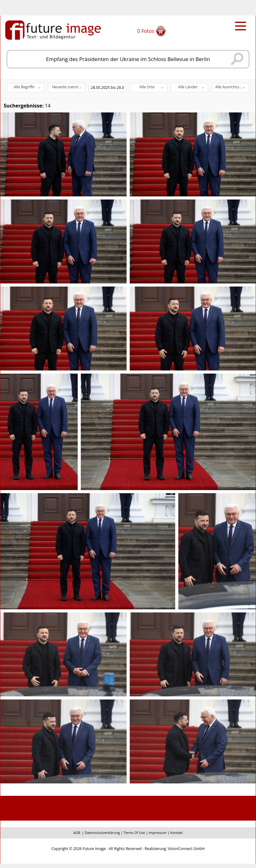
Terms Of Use (134, 833)
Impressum (158, 833)
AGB (77, 833)
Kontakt (176, 833)
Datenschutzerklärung (102, 833)
